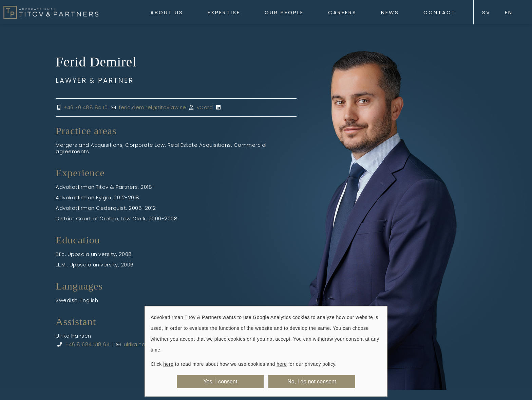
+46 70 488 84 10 (85, 107)
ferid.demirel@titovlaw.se (153, 107)
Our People (284, 12)
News (390, 12)
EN (509, 12)
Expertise (224, 12)
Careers (342, 12)
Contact (440, 12)
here (168, 364)
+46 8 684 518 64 (87, 344)
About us (167, 12)
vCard (205, 107)
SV (486, 12)
